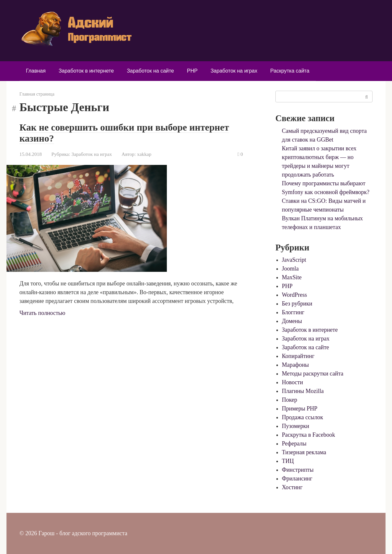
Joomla (290, 269)
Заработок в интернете (86, 71)
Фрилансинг (297, 479)
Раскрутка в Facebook (308, 435)
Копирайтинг (298, 356)
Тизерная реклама (304, 452)
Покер (289, 400)
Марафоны (295, 365)
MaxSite (292, 277)
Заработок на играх (234, 71)
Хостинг (292, 487)
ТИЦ (288, 461)
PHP (192, 71)
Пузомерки (295, 426)
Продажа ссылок (302, 417)
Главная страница (37, 94)
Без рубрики (297, 304)
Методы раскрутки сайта (313, 374)
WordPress (294, 295)
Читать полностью (42, 313)
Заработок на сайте (150, 71)
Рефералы (294, 444)
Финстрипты (298, 470)
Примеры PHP (300, 409)
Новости (292, 382)
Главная (36, 71)
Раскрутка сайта (290, 71)
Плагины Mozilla (303, 391)
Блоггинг (293, 312)
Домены (292, 321)
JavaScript (294, 260)
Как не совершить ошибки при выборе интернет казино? (126, 133)
